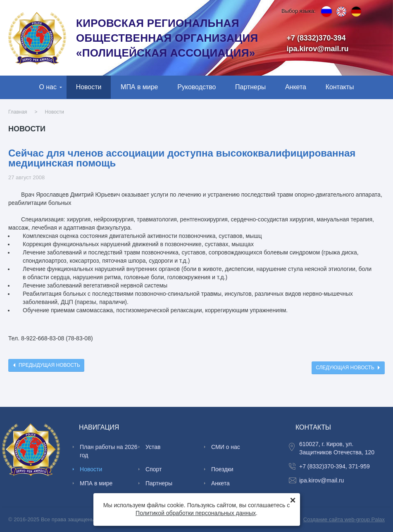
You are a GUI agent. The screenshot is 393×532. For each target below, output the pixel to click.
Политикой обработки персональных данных (196, 513)
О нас (48, 87)
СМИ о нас (226, 447)
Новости (89, 87)
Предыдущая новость (49, 365)
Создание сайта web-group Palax (344, 519)
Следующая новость (345, 368)
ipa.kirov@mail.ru (318, 49)
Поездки (222, 469)
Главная (18, 112)
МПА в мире (139, 87)
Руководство (196, 87)
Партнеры (250, 87)
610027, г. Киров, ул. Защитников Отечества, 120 (337, 448)
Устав (153, 447)
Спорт (154, 469)
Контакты (340, 87)
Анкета (296, 87)
